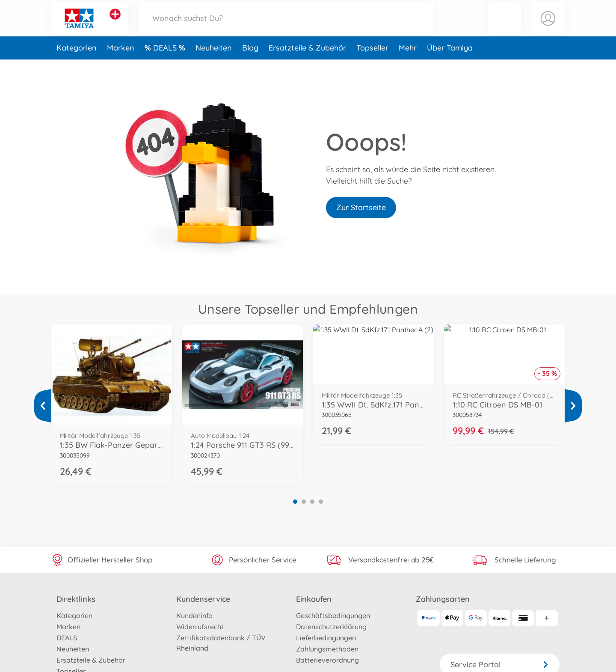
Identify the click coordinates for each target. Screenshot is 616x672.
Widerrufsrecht (200, 627)
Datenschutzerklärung (331, 627)
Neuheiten (214, 66)
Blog (250, 66)
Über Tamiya (450, 66)
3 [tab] (312, 502)
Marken (121, 66)
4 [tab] (321, 502)
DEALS (166, 66)
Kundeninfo (194, 616)
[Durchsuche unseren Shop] (286, 27)
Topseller (372, 66)
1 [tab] (295, 502)
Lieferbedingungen (326, 638)
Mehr (408, 66)
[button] (504, 27)
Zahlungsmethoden (327, 649)
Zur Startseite (361, 207)
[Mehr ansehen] (43, 406)
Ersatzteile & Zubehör (307, 66)
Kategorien (77, 66)
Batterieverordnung (327, 660)
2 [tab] (304, 502)
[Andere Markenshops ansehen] (115, 23)
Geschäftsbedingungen (333, 616)
